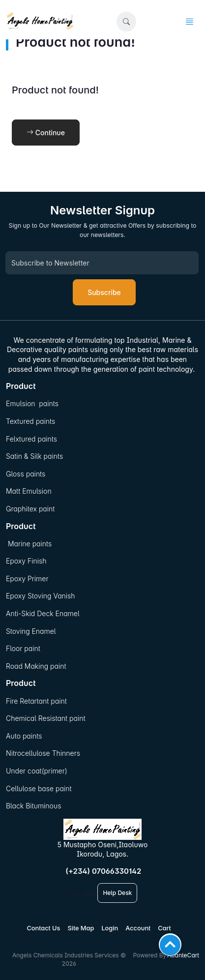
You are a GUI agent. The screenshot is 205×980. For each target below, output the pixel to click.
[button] (126, 22)
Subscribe (104, 292)
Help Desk (117, 893)
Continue (46, 133)
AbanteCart (183, 955)
